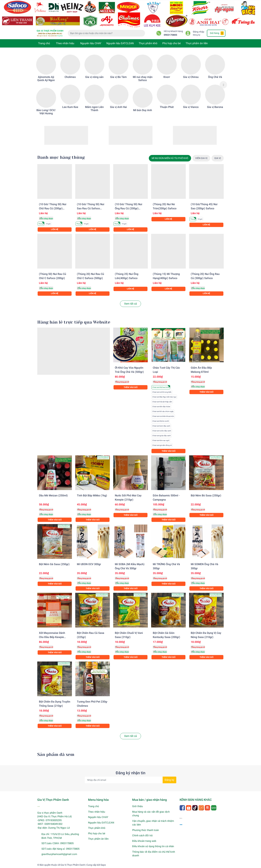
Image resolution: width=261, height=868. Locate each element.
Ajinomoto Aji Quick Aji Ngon (46, 79)
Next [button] (223, 85)
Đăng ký (197, 35)
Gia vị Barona (215, 107)
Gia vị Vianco (191, 107)
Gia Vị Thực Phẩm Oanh (73, 865)
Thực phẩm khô (148, 43)
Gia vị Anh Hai (118, 107)
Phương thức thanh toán (145, 830)
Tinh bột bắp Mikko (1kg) (92, 495)
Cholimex (70, 77)
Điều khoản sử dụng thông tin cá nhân (153, 846)
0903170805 (170, 35)
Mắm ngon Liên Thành (94, 109)
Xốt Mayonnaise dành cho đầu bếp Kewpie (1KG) (52, 637)
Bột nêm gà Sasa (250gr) (54, 564)
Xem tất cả (130, 304)
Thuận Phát (167, 107)
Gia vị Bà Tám (118, 77)
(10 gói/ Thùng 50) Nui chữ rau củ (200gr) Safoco (53, 208)
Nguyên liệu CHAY (91, 43)
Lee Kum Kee (70, 107)
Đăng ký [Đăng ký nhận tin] (169, 780)
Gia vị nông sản (94, 77)
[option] (46, 85)
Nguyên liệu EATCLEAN (120, 43)
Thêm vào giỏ (131, 387)
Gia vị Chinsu (191, 77)
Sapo (103, 865)
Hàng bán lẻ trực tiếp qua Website (74, 322)
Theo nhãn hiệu (65, 43)
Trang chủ (44, 43)
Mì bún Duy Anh (143, 110)
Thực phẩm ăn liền (197, 43)
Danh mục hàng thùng (61, 157)
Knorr (167, 77)
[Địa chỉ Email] (130, 780)
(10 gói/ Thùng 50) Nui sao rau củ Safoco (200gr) (91, 208)
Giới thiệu (137, 806)
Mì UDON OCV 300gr (89, 564)
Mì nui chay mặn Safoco (143, 79)
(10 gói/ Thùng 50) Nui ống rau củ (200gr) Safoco (129, 208)
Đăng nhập (199, 32)
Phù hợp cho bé (171, 43)
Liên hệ (55, 229)
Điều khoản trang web (144, 841)
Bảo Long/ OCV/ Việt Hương (46, 112)
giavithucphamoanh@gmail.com (59, 854)
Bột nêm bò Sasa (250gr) (206, 495)
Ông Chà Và (215, 77)
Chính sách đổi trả (142, 835)
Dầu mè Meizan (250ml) (53, 495)
